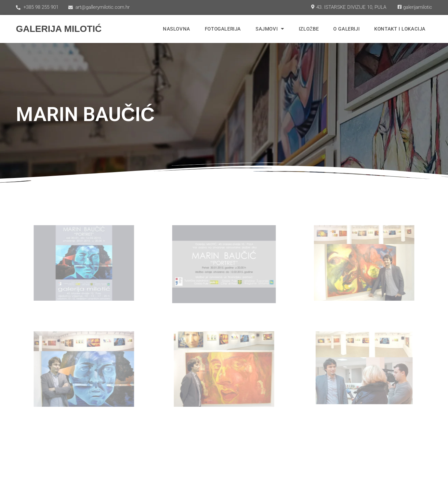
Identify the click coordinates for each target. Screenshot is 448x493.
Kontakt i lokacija (400, 29)
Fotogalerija (223, 29)
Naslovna (177, 29)
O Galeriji (346, 29)
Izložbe (309, 29)
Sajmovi (270, 29)
